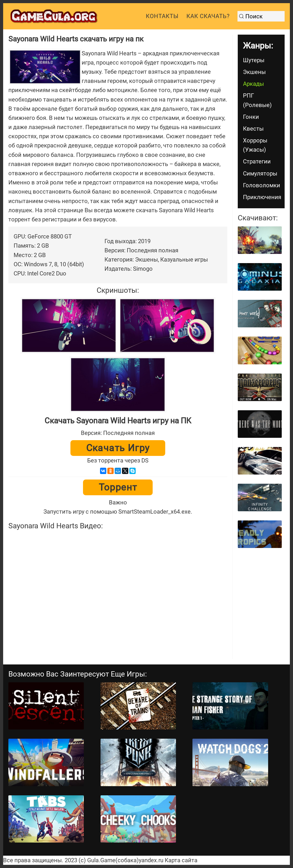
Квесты (253, 129)
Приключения (262, 197)
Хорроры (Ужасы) (255, 145)
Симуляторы (260, 174)
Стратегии (257, 161)
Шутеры (254, 60)
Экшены (254, 72)
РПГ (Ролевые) (257, 100)
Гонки (251, 117)
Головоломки (262, 185)
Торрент (118, 487)
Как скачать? (208, 16)
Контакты (162, 16)
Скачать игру (118, 448)
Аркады (253, 84)
